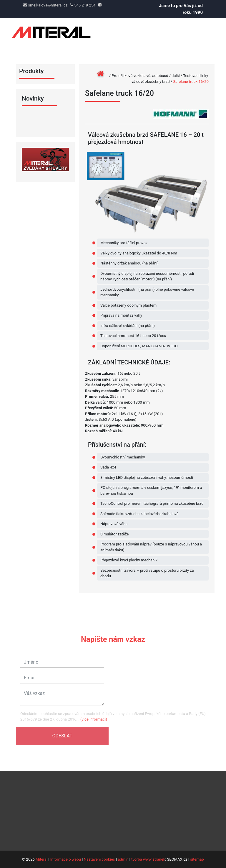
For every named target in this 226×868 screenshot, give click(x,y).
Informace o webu (66, 859)
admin (123, 859)
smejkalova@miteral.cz (45, 5)
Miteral (41, 859)
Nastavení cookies (99, 859)
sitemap (197, 859)
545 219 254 (83, 5)
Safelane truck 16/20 (191, 82)
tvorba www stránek (148, 859)
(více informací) (94, 723)
